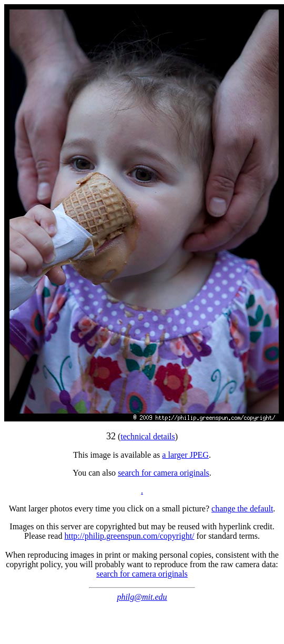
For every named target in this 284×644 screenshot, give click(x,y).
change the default (242, 509)
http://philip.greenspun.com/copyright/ (129, 536)
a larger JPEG (185, 455)
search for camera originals (164, 473)
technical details (148, 436)
